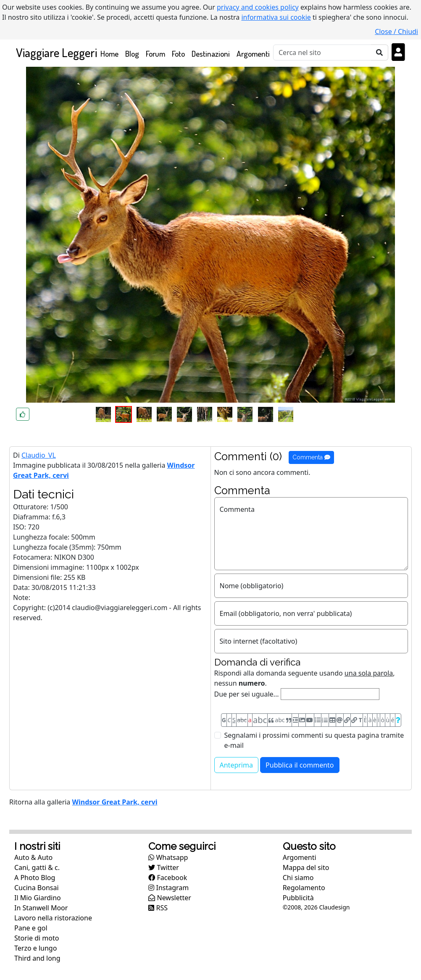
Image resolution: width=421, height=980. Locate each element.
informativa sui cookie (276, 17)
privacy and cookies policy (258, 7)
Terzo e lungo (36, 948)
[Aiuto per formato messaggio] (398, 720)
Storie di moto (37, 938)
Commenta (311, 457)
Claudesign (334, 907)
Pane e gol (31, 928)
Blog (132, 54)
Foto (178, 54)
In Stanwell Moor (41, 908)
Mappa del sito (306, 867)
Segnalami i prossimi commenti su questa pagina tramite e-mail (314, 740)
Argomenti (253, 54)
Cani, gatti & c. (37, 867)
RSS (158, 908)
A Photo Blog (35, 878)
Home (111, 53)
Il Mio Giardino (38, 898)
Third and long (37, 958)
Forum (155, 54)
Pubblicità (298, 898)
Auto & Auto (33, 857)
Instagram (168, 888)
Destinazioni (211, 54)
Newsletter (170, 898)
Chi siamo (298, 878)
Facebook (168, 878)
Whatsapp (168, 857)
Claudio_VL (39, 455)
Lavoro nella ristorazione (53, 918)
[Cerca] (322, 52)
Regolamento (304, 888)
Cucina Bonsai (37, 888)
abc (242, 720)
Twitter (164, 867)
